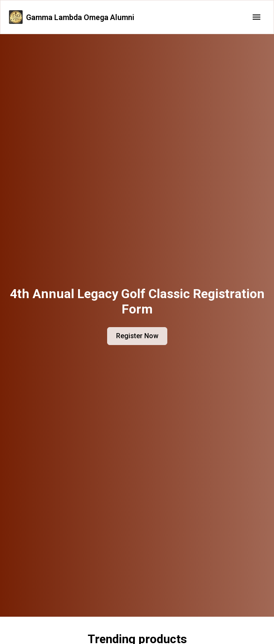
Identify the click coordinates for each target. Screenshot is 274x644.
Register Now (137, 336)
